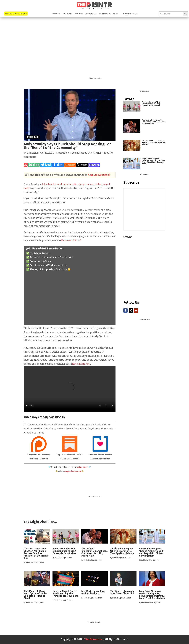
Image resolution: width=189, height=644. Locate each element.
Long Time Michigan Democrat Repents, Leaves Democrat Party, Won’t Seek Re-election (152, 595)
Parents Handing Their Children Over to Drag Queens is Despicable (151, 104)
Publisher (33, 153)
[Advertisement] (94, 51)
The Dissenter (93, 639)
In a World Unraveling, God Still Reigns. (93, 592)
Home (55, 14)
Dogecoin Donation (73, 471)
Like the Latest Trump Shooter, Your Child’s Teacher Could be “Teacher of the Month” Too (36, 553)
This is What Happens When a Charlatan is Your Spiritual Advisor (153, 143)
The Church (95, 153)
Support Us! (129, 14)
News (67, 153)
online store (82, 467)
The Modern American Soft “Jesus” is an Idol (122, 592)
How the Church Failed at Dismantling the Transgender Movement (65, 594)
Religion (90, 14)
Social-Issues (79, 153)
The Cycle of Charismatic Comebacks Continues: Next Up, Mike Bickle (154, 122)
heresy (60, 153)
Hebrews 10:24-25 (71, 240)
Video (106, 153)
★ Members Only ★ (108, 14)
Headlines (68, 14)
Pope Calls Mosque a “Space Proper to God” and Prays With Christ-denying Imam (153, 161)
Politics (79, 14)
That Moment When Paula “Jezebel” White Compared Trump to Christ (35, 595)
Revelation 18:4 (81, 364)
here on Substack (99, 175)
